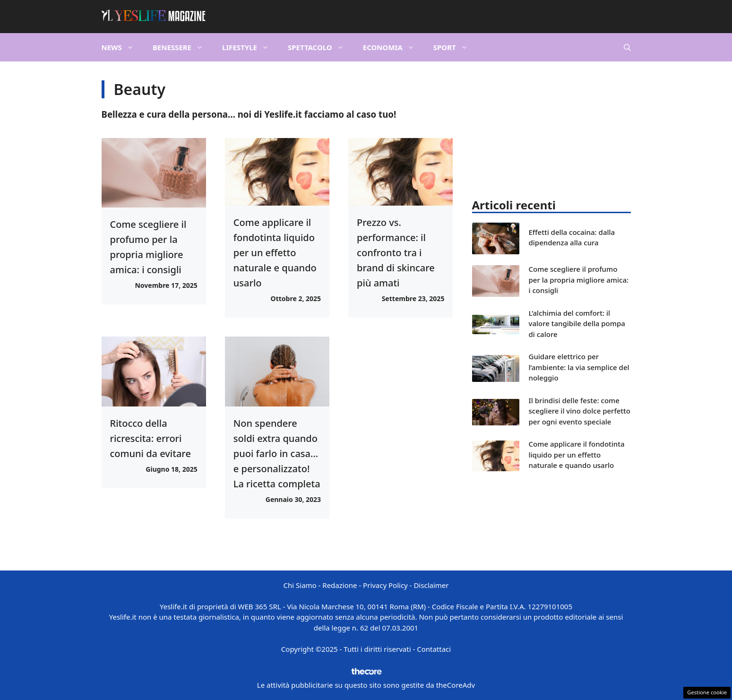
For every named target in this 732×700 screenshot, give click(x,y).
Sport (455, 47)
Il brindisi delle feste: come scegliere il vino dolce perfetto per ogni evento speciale (580, 411)
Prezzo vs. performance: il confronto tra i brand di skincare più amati (396, 253)
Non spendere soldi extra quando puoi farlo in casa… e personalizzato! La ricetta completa (277, 454)
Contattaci (434, 649)
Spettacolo (321, 47)
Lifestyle (250, 47)
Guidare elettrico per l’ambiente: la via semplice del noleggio (579, 367)
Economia (393, 47)
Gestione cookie (707, 692)
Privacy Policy (385, 585)
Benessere (183, 47)
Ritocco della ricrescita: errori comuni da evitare (151, 438)
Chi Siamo (300, 585)
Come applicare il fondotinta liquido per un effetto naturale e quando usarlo (275, 253)
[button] (627, 47)
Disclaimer (431, 585)
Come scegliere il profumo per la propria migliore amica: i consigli (579, 280)
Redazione (340, 585)
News (122, 47)
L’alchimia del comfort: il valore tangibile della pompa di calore (577, 324)
